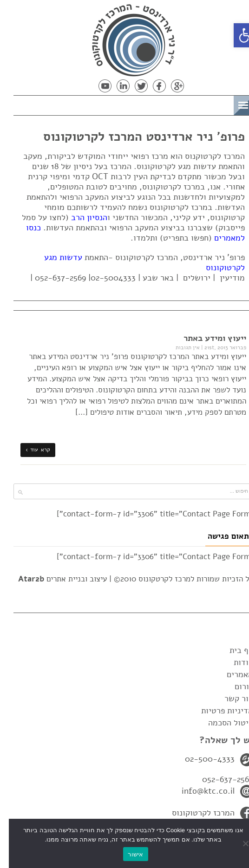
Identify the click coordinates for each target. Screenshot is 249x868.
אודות (235, 662)
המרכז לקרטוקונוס (194, 813)
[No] (237, 843)
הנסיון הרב (80, 217)
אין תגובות (179, 347)
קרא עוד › (29, 450)
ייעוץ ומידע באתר (206, 338)
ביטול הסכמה (222, 723)
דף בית (233, 650)
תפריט (210, 104)
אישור (127, 854)
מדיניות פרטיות (218, 711)
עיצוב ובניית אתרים (54, 579)
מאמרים (231, 674)
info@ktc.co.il (199, 791)
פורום (235, 686)
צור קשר (230, 698)
